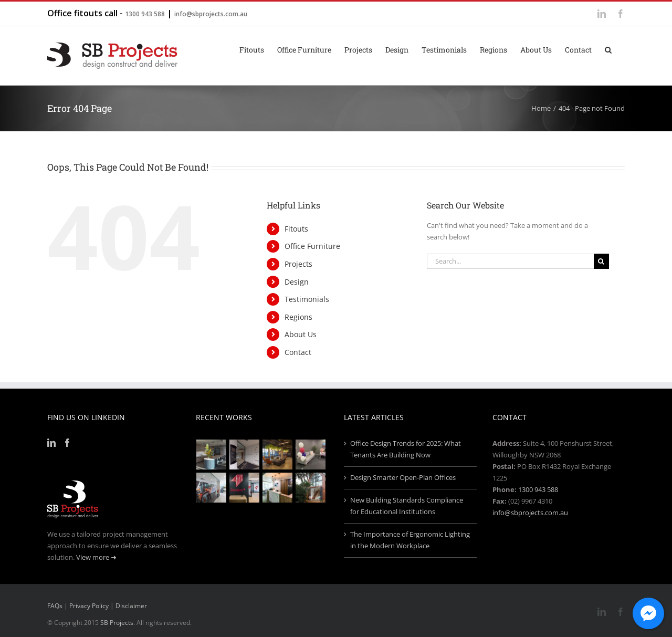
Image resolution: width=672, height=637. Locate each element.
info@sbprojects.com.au (211, 14)
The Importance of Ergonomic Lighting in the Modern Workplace (410, 540)
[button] (608, 49)
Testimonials (307, 299)
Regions (298, 317)
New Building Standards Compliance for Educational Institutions (407, 506)
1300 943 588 (145, 14)
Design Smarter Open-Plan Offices (403, 477)
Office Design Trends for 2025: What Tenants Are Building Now (406, 449)
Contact (298, 352)
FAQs (55, 606)
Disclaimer (131, 606)
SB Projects (117, 623)
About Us (301, 334)
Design (297, 282)
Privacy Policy (89, 606)
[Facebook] (67, 443)
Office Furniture (312, 246)
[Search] (601, 261)
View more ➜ (96, 557)
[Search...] (510, 261)
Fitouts (296, 229)
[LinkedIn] (51, 443)
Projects (298, 264)
